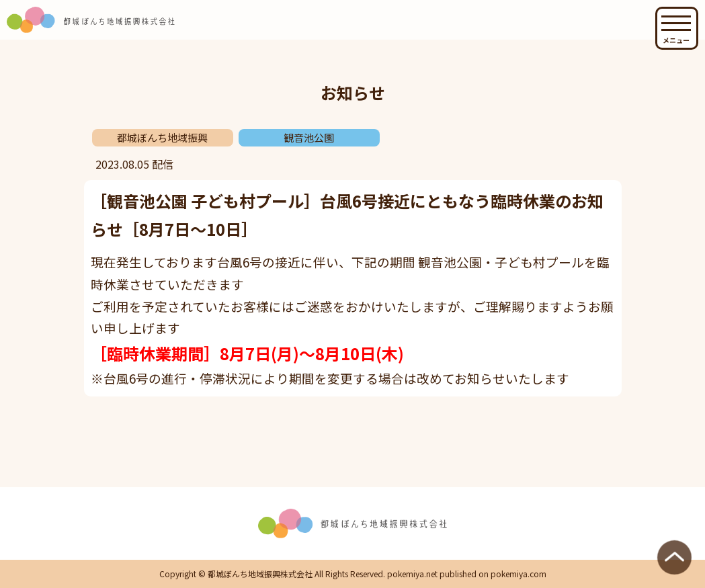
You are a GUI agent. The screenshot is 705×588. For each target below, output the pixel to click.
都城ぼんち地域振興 (162, 137)
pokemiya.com (519, 574)
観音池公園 (309, 137)
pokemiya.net (412, 574)
